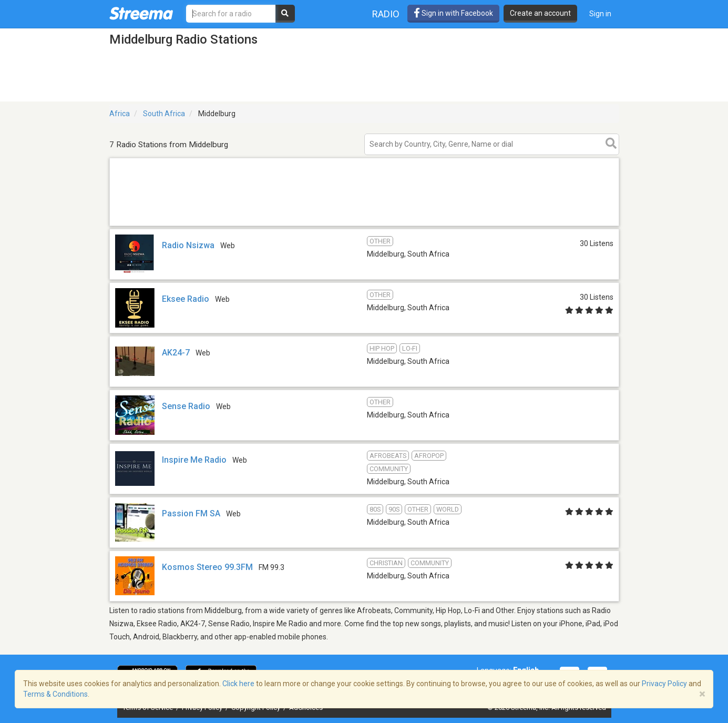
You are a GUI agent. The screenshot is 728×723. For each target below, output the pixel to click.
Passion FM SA (191, 513)
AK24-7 (176, 353)
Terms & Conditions (55, 694)
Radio (386, 14)
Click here (238, 684)
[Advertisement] (364, 225)
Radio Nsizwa (188, 245)
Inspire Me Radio (194, 460)
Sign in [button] (600, 14)
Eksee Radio (186, 299)
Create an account (540, 13)
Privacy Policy (664, 684)
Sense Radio (186, 406)
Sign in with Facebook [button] (453, 13)
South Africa (164, 114)
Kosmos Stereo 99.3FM (207, 567)
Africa (120, 114)
